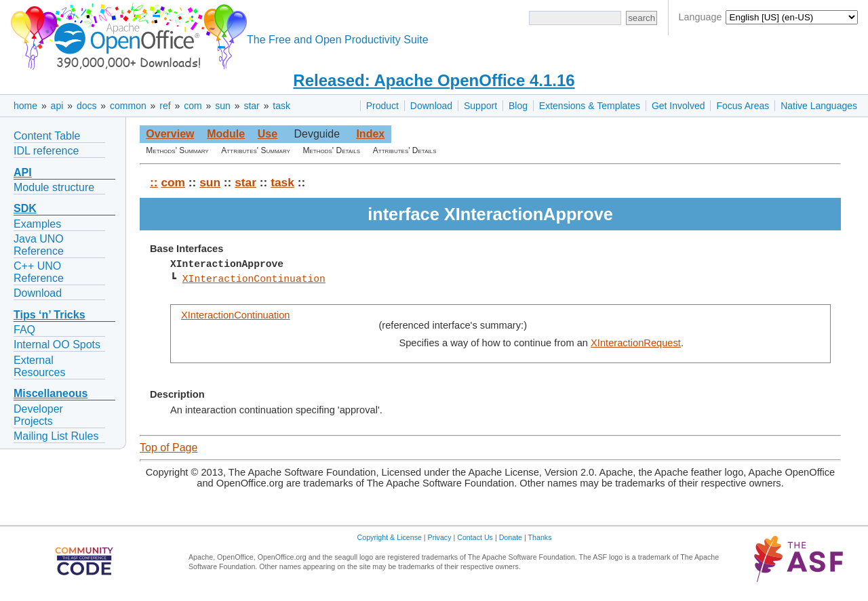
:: (154, 182)
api (57, 106)
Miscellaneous (51, 393)
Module (226, 134)
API (23, 172)
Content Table (47, 136)
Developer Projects (38, 415)
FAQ (24, 330)
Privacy (440, 537)
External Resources (39, 366)
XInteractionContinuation (254, 279)
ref (165, 106)
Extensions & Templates (590, 106)
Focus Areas (743, 106)
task (281, 106)
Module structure (54, 187)
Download (431, 106)
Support (480, 106)
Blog (518, 106)
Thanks (540, 537)
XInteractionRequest (636, 343)
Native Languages (819, 106)
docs (87, 106)
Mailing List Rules (56, 436)
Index (370, 134)
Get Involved (678, 106)
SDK (25, 208)
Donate (511, 537)
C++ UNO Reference (39, 272)
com (193, 106)
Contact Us (475, 537)
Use (268, 134)
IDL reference (46, 151)
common (128, 106)
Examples (37, 224)
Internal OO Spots (57, 345)
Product (382, 106)
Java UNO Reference (39, 245)
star (251, 106)
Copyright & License (390, 537)
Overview (170, 134)
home (25, 106)
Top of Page (169, 448)
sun (223, 106)
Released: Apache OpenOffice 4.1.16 (434, 80)
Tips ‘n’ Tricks (50, 315)
